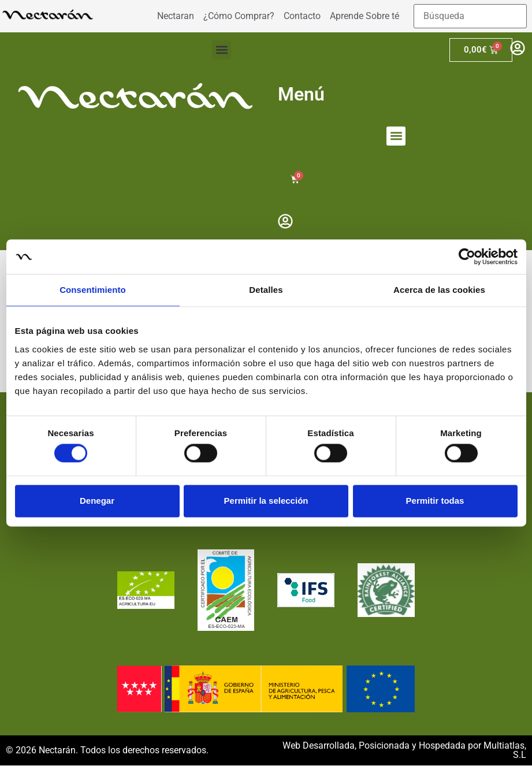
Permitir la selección (266, 501)
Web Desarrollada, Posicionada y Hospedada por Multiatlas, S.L (404, 751)
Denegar (97, 501)
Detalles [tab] (266, 290)
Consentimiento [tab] (93, 290)
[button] (222, 50)
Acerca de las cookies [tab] (439, 290)
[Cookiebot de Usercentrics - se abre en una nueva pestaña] (467, 256)
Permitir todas (435, 501)
